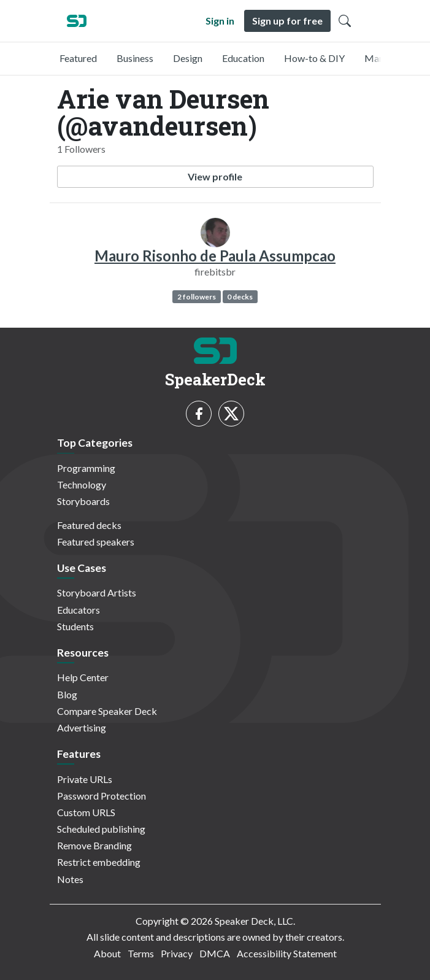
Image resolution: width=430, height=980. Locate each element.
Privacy (177, 953)
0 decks (240, 297)
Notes (70, 879)
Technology (82, 484)
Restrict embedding (99, 862)
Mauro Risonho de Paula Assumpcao (215, 256)
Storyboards (83, 501)
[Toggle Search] (345, 21)
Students (75, 626)
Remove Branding (94, 845)
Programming (86, 468)
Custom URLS (86, 812)
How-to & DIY (314, 58)
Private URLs (85, 779)
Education (243, 58)
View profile (215, 176)
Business (135, 58)
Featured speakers (96, 542)
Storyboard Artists (97, 592)
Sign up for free (287, 21)
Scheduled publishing (101, 829)
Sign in (220, 21)
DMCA (215, 953)
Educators (79, 610)
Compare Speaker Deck (107, 711)
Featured (78, 58)
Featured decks (89, 525)
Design (188, 58)
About (107, 953)
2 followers (197, 297)
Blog (67, 694)
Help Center (83, 677)
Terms (141, 953)
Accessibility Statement (287, 953)
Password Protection (102, 796)
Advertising (82, 727)
